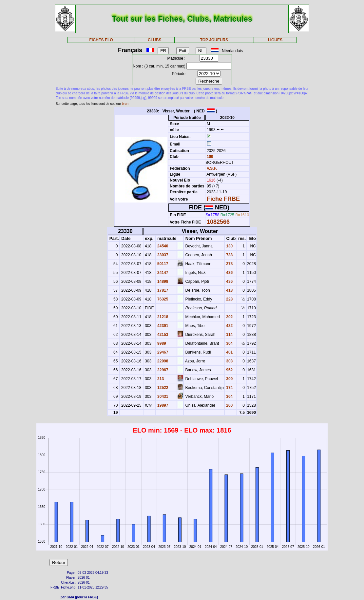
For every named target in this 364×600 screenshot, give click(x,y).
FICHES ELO (101, 40)
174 (229, 388)
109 (210, 157)
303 (229, 361)
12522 (162, 388)
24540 (162, 246)
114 (229, 335)
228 (229, 299)
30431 (162, 397)
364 (229, 397)
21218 (162, 317)
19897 (162, 405)
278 (229, 264)
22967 (162, 370)
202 (229, 317)
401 (229, 352)
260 (229, 405)
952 (229, 370)
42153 (162, 335)
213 (160, 379)
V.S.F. (212, 168)
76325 (162, 299)
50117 (162, 264)
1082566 (218, 222)
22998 (162, 361)
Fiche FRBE (223, 199)
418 (229, 290)
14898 (162, 281)
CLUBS (154, 40)
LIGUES (275, 40)
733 (229, 255)
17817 (162, 290)
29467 (162, 352)
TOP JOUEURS (214, 40)
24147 (162, 273)
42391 (162, 326)
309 (229, 379)
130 (229, 246)
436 (229, 273)
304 (229, 343)
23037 (162, 255)
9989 (161, 343)
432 (229, 326)
